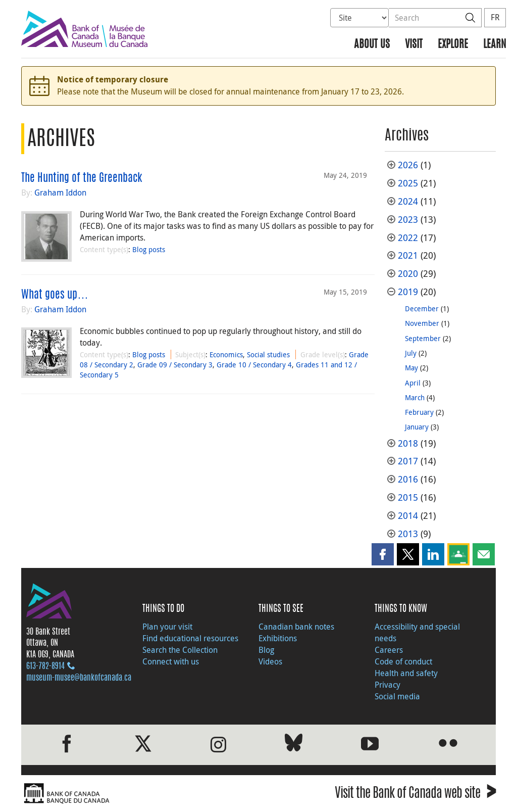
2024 (408, 201)
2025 (408, 183)
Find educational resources (190, 638)
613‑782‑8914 (45, 666)
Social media (397, 696)
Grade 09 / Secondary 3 (175, 365)
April (413, 383)
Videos (270, 661)
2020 (408, 274)
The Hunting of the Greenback (82, 178)
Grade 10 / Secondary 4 (254, 365)
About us (372, 45)
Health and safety (406, 673)
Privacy (387, 685)
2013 (408, 534)
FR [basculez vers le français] (495, 17)
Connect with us (171, 661)
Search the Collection (180, 650)
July (411, 353)
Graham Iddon (60, 193)
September (423, 338)
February (419, 412)
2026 (408, 165)
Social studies (268, 354)
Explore (453, 45)
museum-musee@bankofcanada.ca (79, 678)
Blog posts (149, 249)
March (415, 397)
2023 (408, 220)
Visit (414, 45)
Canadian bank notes (296, 627)
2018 (408, 443)
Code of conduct (403, 661)
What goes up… (55, 295)
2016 (408, 479)
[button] (383, 554)
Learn (495, 45)
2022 (408, 238)
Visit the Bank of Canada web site (415, 795)
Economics (226, 354)
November (422, 323)
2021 (408, 255)
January (417, 427)
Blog (266, 650)
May (411, 368)
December (422, 308)
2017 (408, 461)
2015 (408, 497)
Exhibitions (278, 638)
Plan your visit (167, 627)
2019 (408, 292)
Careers (389, 650)
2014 (408, 516)
